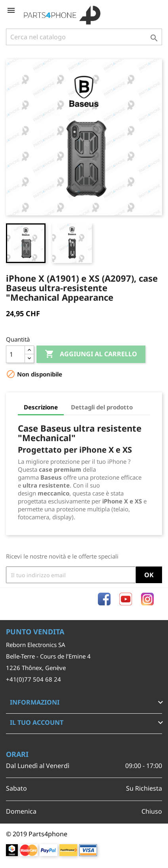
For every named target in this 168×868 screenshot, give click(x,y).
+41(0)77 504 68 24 (33, 679)
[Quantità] (15, 354)
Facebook (104, 599)
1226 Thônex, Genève (36, 668)
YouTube (126, 599)
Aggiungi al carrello (91, 354)
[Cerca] (84, 37)
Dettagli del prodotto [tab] (102, 407)
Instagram (147, 599)
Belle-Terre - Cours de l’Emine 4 (48, 656)
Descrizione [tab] (41, 407)
